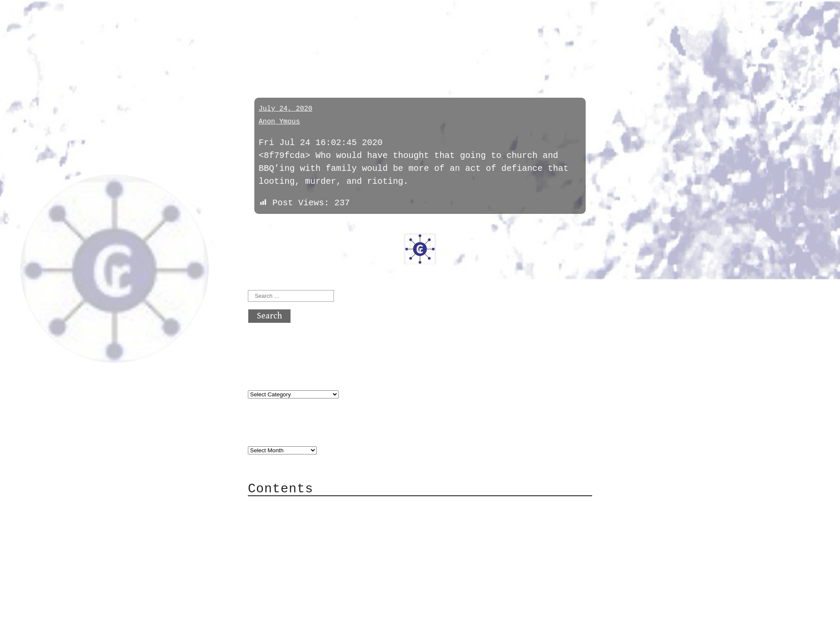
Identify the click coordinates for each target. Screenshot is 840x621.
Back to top (276, 610)
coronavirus (284, 57)
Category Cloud (301, 520)
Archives (269, 433)
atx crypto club (329, 22)
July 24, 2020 (286, 109)
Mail (275, 533)
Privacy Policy (301, 558)
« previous (269, 227)
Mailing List (296, 545)
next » (306, 227)
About (278, 507)
